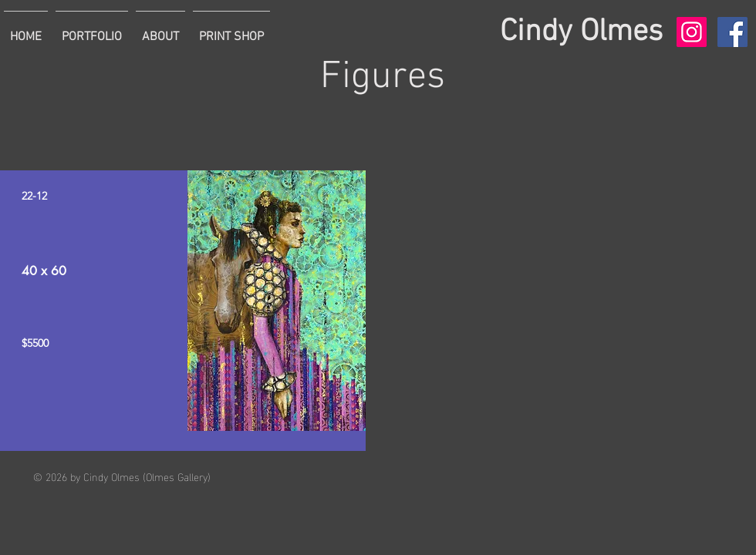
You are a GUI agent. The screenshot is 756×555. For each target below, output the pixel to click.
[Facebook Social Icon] (732, 32)
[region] (183, 311)
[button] (92, 30)
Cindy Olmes (581, 32)
